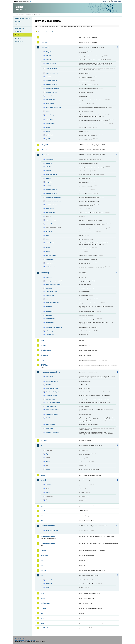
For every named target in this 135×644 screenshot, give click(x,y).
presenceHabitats (51, 220)
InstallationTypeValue (52, 414)
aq (42, 37)
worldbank (44, 628)
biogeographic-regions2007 (54, 281)
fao (42, 445)
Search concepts (56, 32)
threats (48, 127)
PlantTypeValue (50, 425)
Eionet (23, 15)
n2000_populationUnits (53, 303)
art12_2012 (45, 42)
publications (45, 603)
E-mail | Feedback (21, 638)
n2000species (50, 323)
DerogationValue (51, 399)
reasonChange (50, 115)
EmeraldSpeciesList (52, 292)
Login (105, 1)
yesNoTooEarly (50, 263)
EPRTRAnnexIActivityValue (54, 403)
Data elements (20, 28)
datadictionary (46, 350)
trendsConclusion (51, 255)
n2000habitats (50, 311)
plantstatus (49, 583)
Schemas (18, 32)
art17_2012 (45, 150)
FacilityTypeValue (51, 406)
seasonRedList (50, 124)
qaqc (47, 235)
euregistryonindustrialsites (50, 372)
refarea (48, 462)
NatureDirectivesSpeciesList (54, 327)
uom (42, 618)
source (48, 492)
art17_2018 (45, 155)
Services (18, 38)
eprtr (42, 360)
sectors (48, 587)
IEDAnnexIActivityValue (53, 410)
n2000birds (49, 306)
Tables (17, 25)
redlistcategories (51, 331)
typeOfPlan (49, 139)
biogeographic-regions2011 (54, 285)
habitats (48, 178)
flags (47, 454)
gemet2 (43, 480)
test (42, 613)
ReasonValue (50, 428)
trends (48, 131)
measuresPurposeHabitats (53, 197)
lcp (42, 575)
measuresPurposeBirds (53, 88)
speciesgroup (50, 334)
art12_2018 (45, 47)
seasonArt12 (50, 120)
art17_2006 (45, 145)
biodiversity (45, 273)
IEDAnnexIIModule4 (48, 543)
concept (48, 485)
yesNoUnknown (50, 267)
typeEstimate (50, 135)
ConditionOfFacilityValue (53, 392)
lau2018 (43, 570)
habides (44, 511)
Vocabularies (19, 35)
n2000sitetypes (50, 319)
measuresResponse (52, 92)
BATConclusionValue (52, 388)
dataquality (49, 288)
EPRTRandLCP (46, 365)
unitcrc (48, 469)
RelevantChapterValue (52, 433)
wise (42, 623)
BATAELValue (50, 385)
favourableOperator (51, 174)
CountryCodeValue (51, 396)
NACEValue (49, 418)
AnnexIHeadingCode (52, 530)
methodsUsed (50, 96)
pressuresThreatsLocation (53, 107)
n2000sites (49, 315)
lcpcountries (49, 580)
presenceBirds (50, 104)
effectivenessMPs (51, 63)
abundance (49, 277)
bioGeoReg (49, 163)
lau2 (42, 565)
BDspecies (49, 52)
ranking (48, 111)
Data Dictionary (29, 15)
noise (43, 598)
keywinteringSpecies (52, 73)
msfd (42, 593)
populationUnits (50, 100)
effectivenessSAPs (51, 68)
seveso (43, 608)
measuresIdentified (51, 81)
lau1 (42, 560)
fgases (43, 475)
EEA (23, 1)
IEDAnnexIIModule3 (48, 536)
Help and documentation (23, 18)
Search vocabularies (43, 32)
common (44, 345)
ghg (42, 506)
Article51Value (50, 377)
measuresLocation (51, 84)
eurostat (44, 440)
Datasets (18, 22)
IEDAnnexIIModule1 (48, 526)
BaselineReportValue (52, 381)
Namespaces (19, 41)
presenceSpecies (51, 224)
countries (49, 59)
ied (42, 521)
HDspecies (49, 182)
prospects (49, 231)
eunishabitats (50, 295)
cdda (42, 340)
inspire (43, 550)
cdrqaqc (48, 56)
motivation (49, 299)
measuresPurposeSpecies (53, 201)
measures (49, 77)
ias (42, 516)
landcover (44, 555)
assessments (50, 159)
